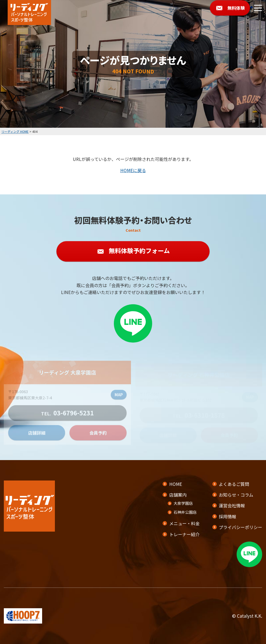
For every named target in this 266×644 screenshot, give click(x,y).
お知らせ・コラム (236, 495)
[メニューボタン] (258, 8)
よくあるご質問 (234, 484)
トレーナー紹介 (184, 534)
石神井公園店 (185, 512)
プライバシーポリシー (240, 527)
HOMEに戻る (133, 170)
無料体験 (236, 8)
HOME (176, 484)
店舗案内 (178, 495)
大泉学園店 (183, 503)
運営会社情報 (232, 505)
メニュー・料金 (184, 523)
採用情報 (227, 516)
